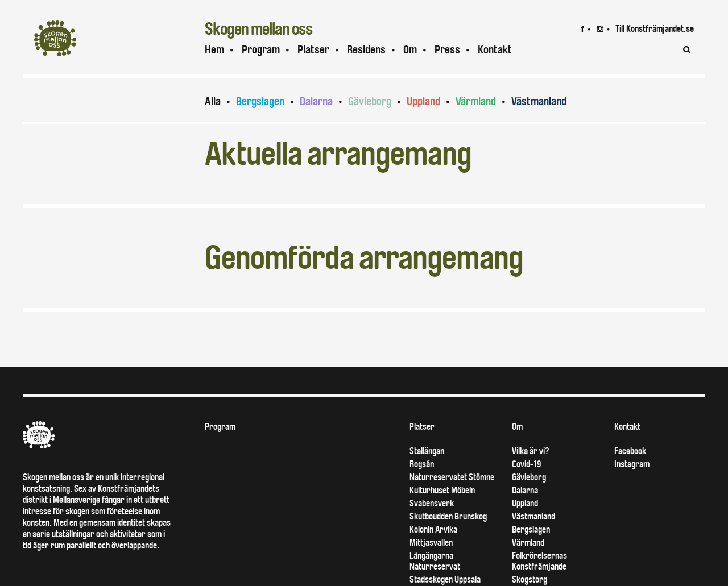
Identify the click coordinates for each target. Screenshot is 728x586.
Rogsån (422, 464)
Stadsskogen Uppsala (445, 579)
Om (410, 50)
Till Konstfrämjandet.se (655, 29)
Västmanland (539, 101)
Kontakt (495, 50)
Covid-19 (526, 464)
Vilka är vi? (530, 451)
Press (447, 50)
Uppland (423, 101)
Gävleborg (370, 101)
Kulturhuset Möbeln (442, 490)
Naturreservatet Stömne (452, 477)
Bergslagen (260, 101)
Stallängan (427, 451)
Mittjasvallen (431, 543)
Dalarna (316, 101)
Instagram (632, 464)
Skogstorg (530, 579)
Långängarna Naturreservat (435, 561)
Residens (366, 50)
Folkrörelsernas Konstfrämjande (539, 561)
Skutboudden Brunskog (448, 516)
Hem (214, 50)
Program (261, 50)
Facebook (630, 451)
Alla (213, 101)
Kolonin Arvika (433, 529)
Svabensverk (432, 503)
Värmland (476, 101)
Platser (313, 50)
